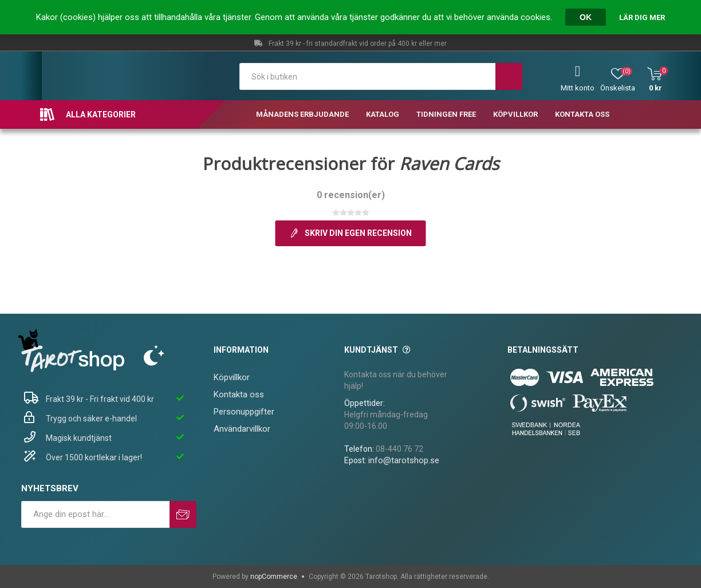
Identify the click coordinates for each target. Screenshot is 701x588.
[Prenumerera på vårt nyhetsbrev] (95, 514)
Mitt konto (578, 88)
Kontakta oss (239, 394)
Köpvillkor (232, 377)
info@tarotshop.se (404, 460)
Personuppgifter (244, 412)
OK (586, 17)
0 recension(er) (351, 195)
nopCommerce (274, 577)
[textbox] (367, 76)
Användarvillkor (242, 429)
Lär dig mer (642, 17)
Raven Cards (449, 163)
